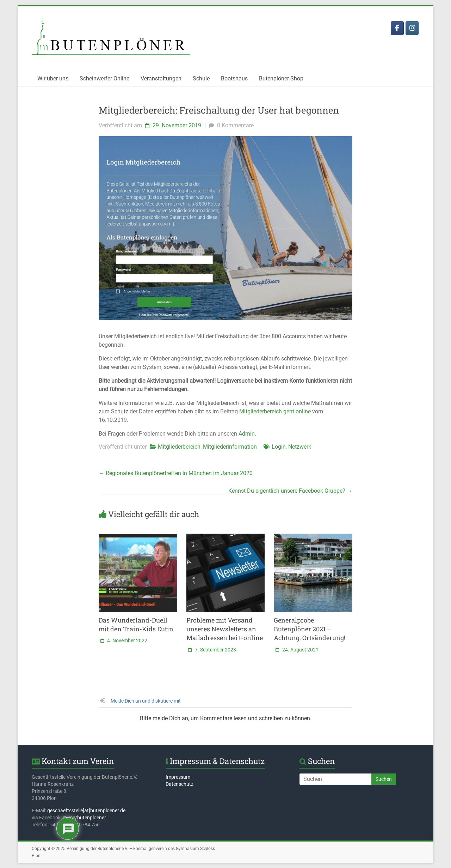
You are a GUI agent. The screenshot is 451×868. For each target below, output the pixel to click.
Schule (201, 78)
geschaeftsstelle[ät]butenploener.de (86, 811)
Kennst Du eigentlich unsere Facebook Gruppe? (290, 491)
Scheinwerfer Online (104, 78)
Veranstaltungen (161, 78)
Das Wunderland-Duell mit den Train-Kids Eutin (136, 624)
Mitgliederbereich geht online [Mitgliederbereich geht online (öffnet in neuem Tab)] (275, 411)
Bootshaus (234, 78)
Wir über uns (53, 78)
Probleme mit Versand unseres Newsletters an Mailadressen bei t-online (225, 629)
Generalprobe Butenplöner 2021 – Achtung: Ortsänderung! (310, 629)
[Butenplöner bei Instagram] (412, 28)
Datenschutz (180, 784)
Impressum (178, 777)
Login (279, 447)
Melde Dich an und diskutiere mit (140, 701)
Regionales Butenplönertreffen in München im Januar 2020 (176, 473)
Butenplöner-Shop (281, 78)
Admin (247, 434)
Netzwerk (300, 447)
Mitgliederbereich (179, 447)
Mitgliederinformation (230, 447)
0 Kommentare (230, 125)
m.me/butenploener (84, 818)
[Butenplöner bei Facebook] (397, 28)
